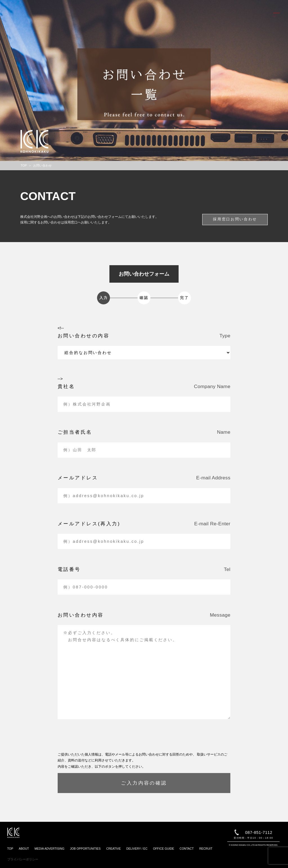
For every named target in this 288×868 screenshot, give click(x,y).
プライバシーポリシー (23, 859)
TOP (10, 849)
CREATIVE (114, 849)
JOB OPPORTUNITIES (85, 849)
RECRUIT (206, 849)
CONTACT (187, 849)
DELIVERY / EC (137, 849)
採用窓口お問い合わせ (235, 219)
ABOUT (24, 849)
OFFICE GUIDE (164, 849)
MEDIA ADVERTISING (49, 849)
